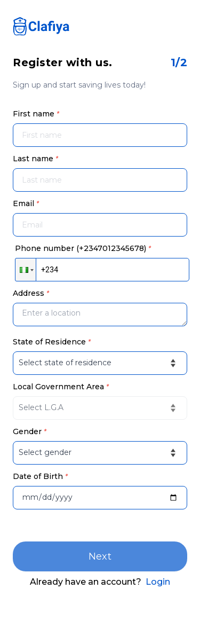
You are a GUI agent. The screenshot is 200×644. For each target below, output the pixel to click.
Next (100, 556)
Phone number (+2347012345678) (83, 248)
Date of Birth (40, 476)
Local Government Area (61, 387)
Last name (35, 159)
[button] (26, 270)
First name (36, 114)
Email (26, 203)
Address (31, 293)
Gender (30, 431)
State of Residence (52, 342)
